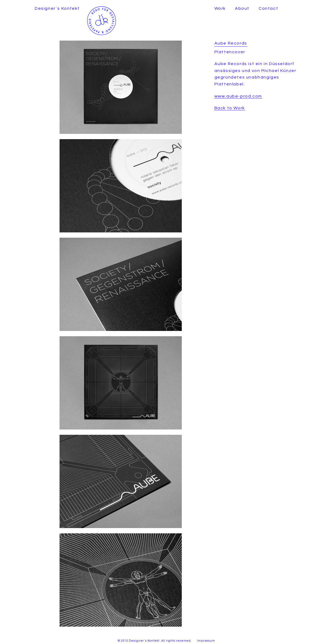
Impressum (206, 641)
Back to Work (230, 108)
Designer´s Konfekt (57, 8)
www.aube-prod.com (238, 96)
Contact (268, 8)
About (242, 8)
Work (220, 8)
